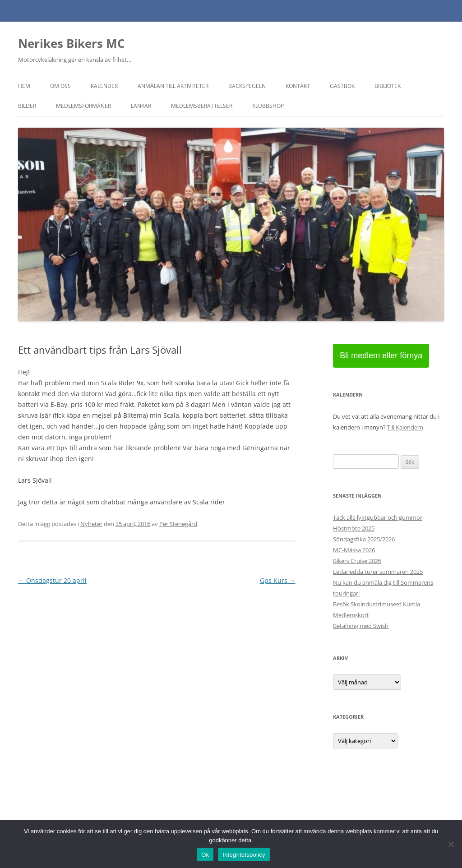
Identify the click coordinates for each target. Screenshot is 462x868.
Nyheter (91, 524)
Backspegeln (247, 86)
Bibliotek (388, 86)
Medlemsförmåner (83, 106)
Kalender (104, 86)
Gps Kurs (278, 580)
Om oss (60, 86)
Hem (24, 86)
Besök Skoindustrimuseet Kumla (377, 604)
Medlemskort (351, 615)
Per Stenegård (178, 524)
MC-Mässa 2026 (354, 550)
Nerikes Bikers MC (72, 43)
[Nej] (451, 844)
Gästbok (342, 86)
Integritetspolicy (244, 855)
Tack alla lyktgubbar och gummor (378, 517)
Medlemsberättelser (202, 106)
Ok (205, 855)
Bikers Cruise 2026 (357, 561)
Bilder (27, 106)
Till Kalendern (405, 427)
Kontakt (298, 86)
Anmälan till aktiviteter (173, 86)
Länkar (141, 106)
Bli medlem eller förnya (381, 356)
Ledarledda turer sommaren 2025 (378, 572)
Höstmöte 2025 (354, 528)
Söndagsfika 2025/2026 (364, 539)
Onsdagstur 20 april (52, 580)
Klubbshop (268, 106)
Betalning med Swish (361, 626)
